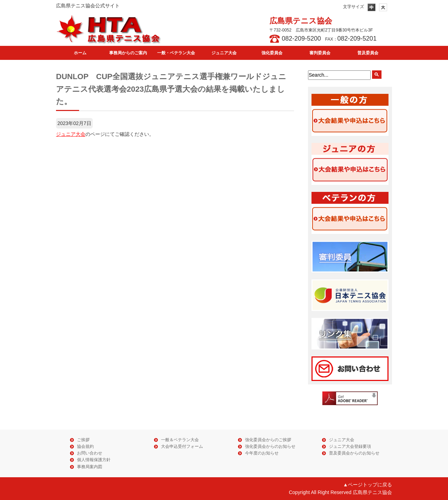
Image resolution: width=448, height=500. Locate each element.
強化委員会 (272, 53)
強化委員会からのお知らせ (270, 446)
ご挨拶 (83, 440)
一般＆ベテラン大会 (180, 440)
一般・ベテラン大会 (176, 53)
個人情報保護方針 (94, 460)
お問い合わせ (90, 453)
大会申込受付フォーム (182, 446)
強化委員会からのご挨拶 (268, 440)
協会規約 (85, 446)
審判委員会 (320, 53)
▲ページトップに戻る (367, 485)
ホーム (80, 53)
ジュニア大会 (224, 53)
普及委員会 (368, 53)
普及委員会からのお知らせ (354, 453)
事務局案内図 (90, 467)
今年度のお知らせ (262, 453)
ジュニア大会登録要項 (350, 446)
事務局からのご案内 (128, 53)
